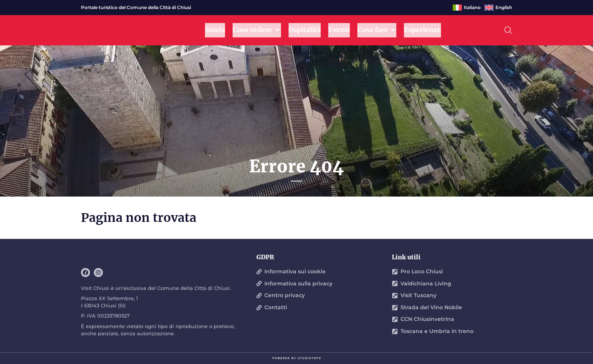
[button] (508, 30)
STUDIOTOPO (310, 358)
